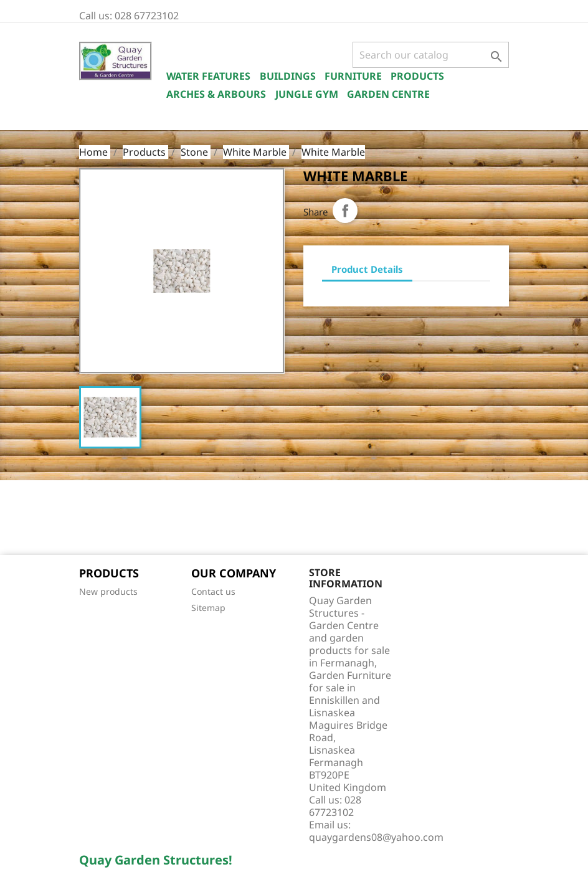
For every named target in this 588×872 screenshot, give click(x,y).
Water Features (208, 76)
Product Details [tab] (367, 269)
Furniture (353, 76)
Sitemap (208, 608)
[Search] (431, 55)
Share (345, 211)
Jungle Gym (307, 94)
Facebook (93, 519)
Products (417, 76)
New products (108, 591)
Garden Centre (388, 94)
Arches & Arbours (216, 94)
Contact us (213, 591)
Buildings (288, 76)
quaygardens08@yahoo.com (376, 837)
